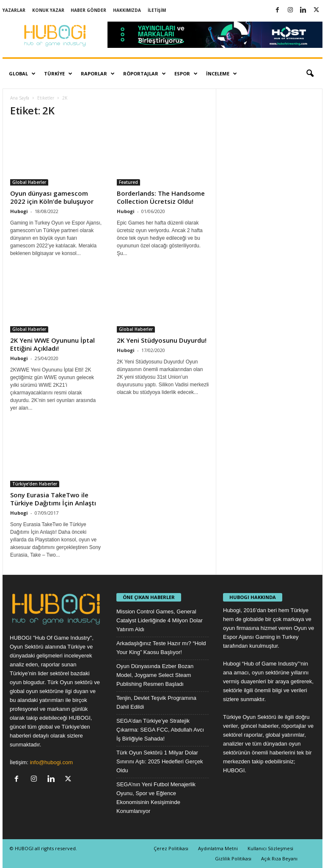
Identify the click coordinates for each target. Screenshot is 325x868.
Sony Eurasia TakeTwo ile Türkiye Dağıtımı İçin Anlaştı (53, 499)
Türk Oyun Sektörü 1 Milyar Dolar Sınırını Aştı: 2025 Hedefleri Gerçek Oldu (160, 761)
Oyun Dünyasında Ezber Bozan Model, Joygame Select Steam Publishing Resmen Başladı (155, 675)
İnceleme (222, 74)
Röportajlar (145, 74)
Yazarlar (14, 10)
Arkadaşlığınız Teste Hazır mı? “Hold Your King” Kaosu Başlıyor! (161, 648)
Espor (186, 74)
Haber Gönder (88, 10)
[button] (310, 74)
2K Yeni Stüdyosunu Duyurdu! (162, 340)
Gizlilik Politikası (233, 858)
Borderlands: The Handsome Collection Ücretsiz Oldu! (161, 197)
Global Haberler (29, 182)
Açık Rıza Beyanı (279, 858)
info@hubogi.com (51, 762)
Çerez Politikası (171, 848)
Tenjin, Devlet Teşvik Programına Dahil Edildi (156, 702)
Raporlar (98, 74)
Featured (128, 182)
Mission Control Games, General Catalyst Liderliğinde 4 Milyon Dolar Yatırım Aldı (160, 620)
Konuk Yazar (48, 10)
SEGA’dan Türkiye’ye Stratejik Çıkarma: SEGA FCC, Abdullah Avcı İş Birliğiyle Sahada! (160, 730)
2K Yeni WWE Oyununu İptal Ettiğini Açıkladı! (52, 344)
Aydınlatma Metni (218, 848)
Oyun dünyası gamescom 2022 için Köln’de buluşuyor (52, 197)
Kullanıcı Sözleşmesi (270, 848)
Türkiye (58, 74)
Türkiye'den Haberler (35, 484)
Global (22, 74)
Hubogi (19, 211)
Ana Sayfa (20, 98)
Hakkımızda (127, 10)
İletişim (157, 10)
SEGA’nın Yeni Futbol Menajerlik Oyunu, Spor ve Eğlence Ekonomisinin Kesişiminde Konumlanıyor (156, 798)
